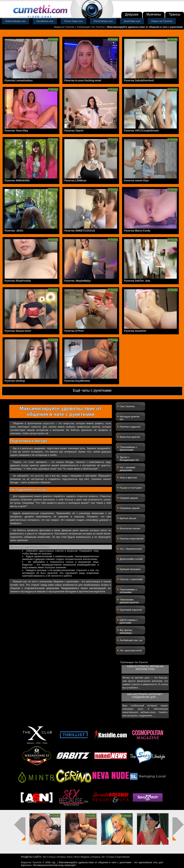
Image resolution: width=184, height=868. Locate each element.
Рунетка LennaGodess (19, 80)
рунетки (39, 476)
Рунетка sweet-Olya (136, 180)
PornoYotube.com (103, 21)
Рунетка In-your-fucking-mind (83, 80)
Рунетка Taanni (74, 131)
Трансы (175, 14)
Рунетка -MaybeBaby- (78, 281)
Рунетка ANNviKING (17, 180)
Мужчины (154, 14)
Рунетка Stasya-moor (18, 331)
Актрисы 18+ (98, 857)
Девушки (132, 14)
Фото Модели (82, 857)
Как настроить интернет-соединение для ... (145, 696)
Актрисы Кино (65, 857)
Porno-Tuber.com (74, 21)
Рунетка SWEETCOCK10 (80, 231)
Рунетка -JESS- (14, 231)
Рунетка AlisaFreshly (18, 281)
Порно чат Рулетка (162, 21)
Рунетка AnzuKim (135, 331)
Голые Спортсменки (119, 857)
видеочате (49, 423)
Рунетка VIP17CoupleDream (141, 131)
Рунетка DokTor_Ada (137, 281)
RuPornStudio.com (16, 21)
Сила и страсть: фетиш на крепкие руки (145, 668)
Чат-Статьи (49, 857)
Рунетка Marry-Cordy (137, 231)
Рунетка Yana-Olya (16, 131)
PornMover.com (45, 21)
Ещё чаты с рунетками (92, 390)
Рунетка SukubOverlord (139, 80)
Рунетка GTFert (74, 331)
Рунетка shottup (15, 381)
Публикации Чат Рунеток (91, 27)
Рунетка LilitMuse (75, 180)
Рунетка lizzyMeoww (77, 381)
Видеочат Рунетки (64, 27)
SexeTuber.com (132, 21)
